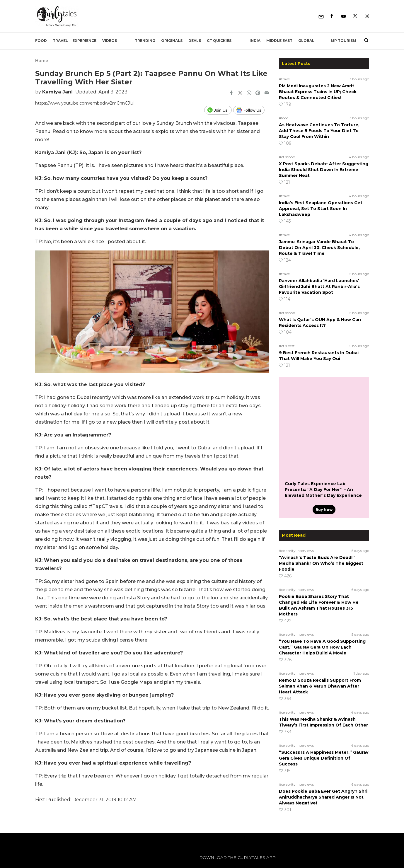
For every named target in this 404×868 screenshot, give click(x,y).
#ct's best (287, 346)
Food (41, 41)
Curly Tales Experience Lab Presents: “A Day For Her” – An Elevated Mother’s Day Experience (323, 490)
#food (284, 118)
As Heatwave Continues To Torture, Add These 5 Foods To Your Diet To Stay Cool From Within (319, 131)
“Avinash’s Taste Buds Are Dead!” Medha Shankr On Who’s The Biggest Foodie (321, 563)
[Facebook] (332, 16)
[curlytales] (53, 864)
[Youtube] (344, 16)
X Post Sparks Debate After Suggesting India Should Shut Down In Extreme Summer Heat (324, 170)
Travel (60, 41)
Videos (110, 41)
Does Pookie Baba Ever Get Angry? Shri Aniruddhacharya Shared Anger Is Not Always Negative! (323, 797)
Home (42, 61)
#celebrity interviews (296, 551)
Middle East (279, 41)
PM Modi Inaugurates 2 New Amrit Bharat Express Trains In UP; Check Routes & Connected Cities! (318, 92)
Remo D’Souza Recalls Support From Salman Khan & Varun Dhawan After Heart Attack (320, 686)
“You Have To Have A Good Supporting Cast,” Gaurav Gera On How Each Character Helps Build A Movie (322, 647)
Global (306, 41)
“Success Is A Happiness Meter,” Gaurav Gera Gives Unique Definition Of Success (324, 758)
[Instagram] (367, 16)
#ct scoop (287, 157)
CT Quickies (219, 41)
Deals (195, 41)
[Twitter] (355, 16)
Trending (145, 41)
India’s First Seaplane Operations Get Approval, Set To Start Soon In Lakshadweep (321, 209)
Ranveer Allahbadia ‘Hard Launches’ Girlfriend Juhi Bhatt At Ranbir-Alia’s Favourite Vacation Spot (319, 287)
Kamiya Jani (57, 92)
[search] (364, 41)
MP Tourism (344, 41)
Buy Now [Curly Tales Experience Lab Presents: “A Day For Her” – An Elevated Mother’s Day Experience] (324, 510)
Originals (172, 41)
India (255, 41)
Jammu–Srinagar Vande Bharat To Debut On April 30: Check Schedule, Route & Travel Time (319, 248)
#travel (285, 79)
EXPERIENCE (84, 41)
